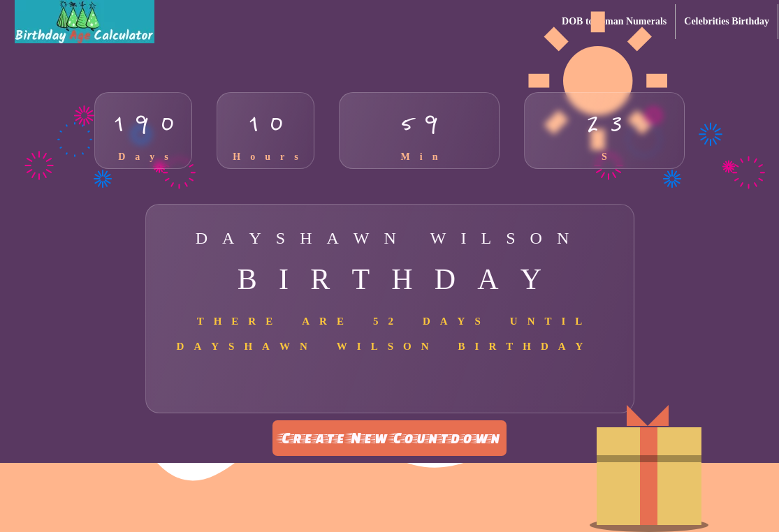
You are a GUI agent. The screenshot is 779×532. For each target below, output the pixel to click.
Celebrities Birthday (727, 21)
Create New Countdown (389, 437)
